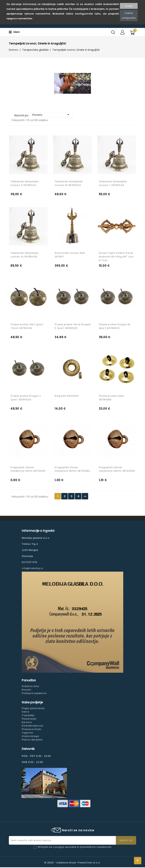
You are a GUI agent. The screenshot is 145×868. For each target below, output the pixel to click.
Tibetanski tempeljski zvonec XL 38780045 (25, 255)
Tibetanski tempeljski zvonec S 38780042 (25, 183)
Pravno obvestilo (32, 740)
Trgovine (27, 733)
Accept (129, 6)
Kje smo (27, 723)
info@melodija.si (32, 569)
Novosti (26, 690)
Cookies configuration (129, 15)
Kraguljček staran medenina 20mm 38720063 (117, 470)
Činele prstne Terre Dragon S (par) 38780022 (73, 327)
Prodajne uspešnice (34, 694)
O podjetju (28, 716)
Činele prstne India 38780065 (112, 398)
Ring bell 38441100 (67, 396)
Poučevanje (29, 719)
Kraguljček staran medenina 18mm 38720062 (72, 470)
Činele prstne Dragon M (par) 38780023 (115, 327)
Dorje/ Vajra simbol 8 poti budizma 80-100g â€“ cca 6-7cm (116, 257)
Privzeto (51, 115)
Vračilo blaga (30, 737)
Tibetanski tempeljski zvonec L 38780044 (113, 183)
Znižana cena (30, 687)
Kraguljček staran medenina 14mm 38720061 (28, 470)
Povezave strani (32, 730)
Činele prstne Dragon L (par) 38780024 (26, 398)
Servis (26, 712)
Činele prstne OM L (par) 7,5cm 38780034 (27, 327)
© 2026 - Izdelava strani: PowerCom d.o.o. (72, 863)
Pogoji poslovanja (33, 709)
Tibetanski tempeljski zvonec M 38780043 (69, 183)
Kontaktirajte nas (33, 726)
